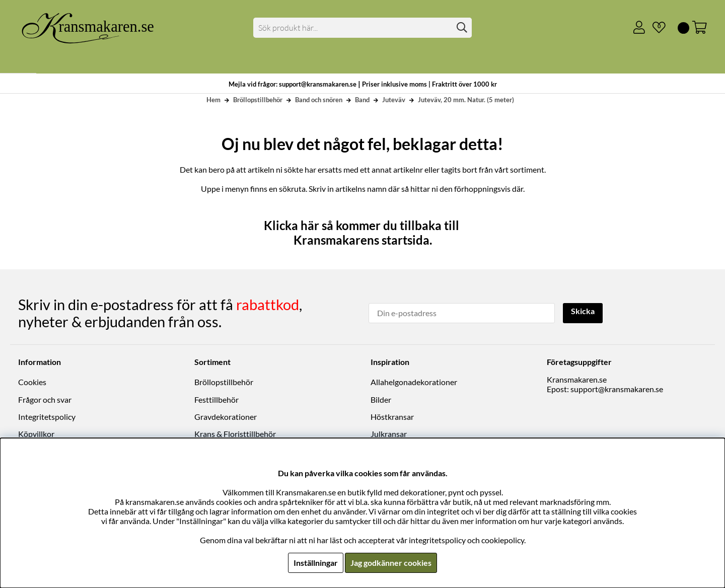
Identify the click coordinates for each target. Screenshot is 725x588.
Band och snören (319, 100)
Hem (213, 100)
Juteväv (394, 100)
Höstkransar (392, 417)
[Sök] (363, 28)
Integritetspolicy (47, 417)
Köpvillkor (36, 434)
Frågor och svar (45, 399)
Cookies (32, 382)
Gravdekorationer (226, 417)
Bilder (381, 399)
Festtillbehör (216, 399)
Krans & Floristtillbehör (235, 434)
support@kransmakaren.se (617, 389)
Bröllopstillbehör (258, 100)
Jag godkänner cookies (391, 563)
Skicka (583, 312)
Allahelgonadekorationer (414, 382)
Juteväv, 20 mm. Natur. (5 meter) (466, 100)
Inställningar (316, 563)
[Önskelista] (655, 28)
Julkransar (389, 434)
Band (362, 100)
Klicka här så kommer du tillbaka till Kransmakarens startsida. (363, 233)
